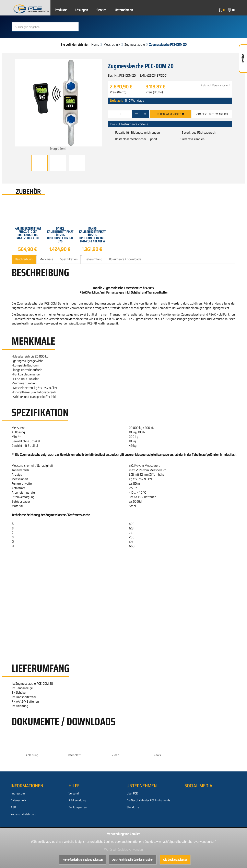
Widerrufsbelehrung (23, 814)
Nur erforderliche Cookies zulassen (83, 860)
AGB (13, 807)
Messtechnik (112, 45)
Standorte (133, 807)
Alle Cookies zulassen (175, 860)
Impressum (18, 793)
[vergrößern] (58, 105)
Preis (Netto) (118, 92)
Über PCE (132, 793)
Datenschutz (18, 800)
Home (95, 45)
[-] (136, 114)
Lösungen (82, 10)
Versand (74, 793)
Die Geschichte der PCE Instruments (149, 800)
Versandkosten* (221, 85)
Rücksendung (77, 800)
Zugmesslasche (135, 45)
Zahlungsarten (78, 807)
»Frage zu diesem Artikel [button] (212, 114)
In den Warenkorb (171, 114)
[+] (145, 114)
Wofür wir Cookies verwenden (123, 850)
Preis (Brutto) (154, 92)
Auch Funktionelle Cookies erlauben (133, 860)
